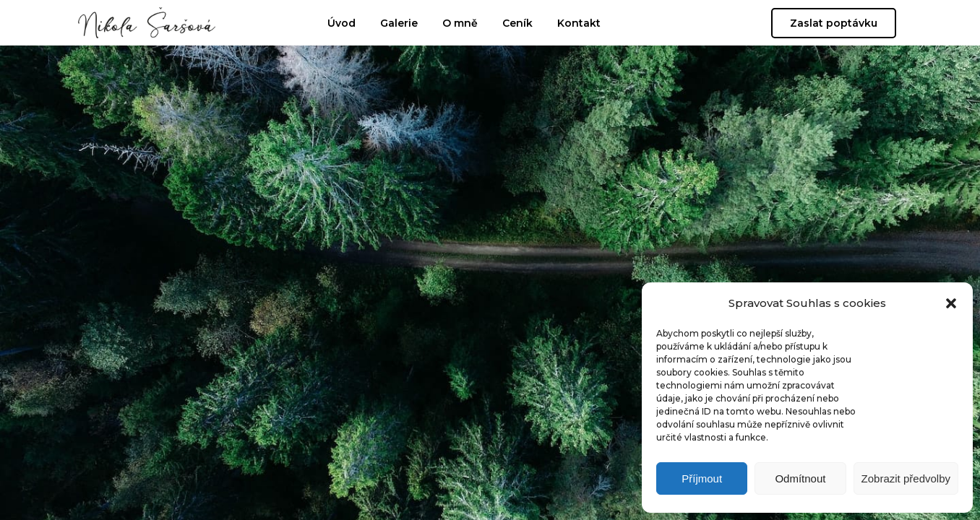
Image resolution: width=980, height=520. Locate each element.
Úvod (341, 23)
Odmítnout (800, 478)
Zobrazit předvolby (906, 478)
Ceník (517, 23)
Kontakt (579, 23)
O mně (460, 23)
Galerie (399, 23)
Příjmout (702, 478)
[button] (951, 303)
